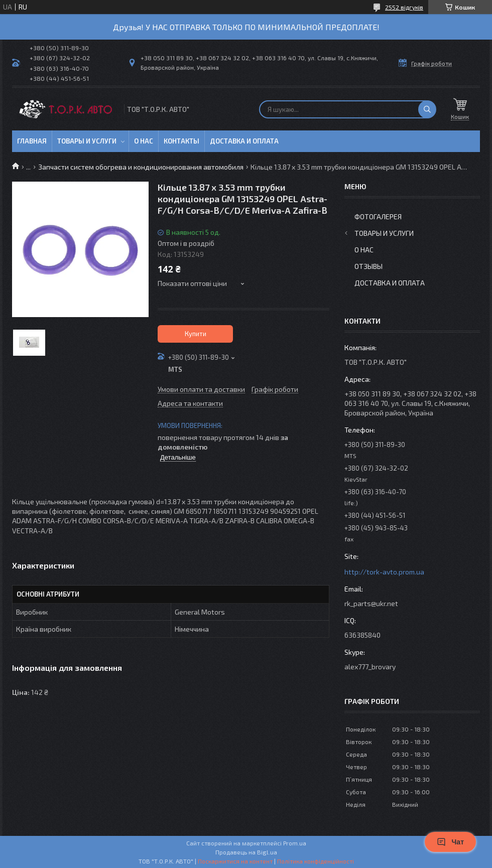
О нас (144, 141)
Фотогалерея (378, 216)
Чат (450, 842)
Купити (196, 334)
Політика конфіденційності (316, 861)
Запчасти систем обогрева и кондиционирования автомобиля (141, 167)
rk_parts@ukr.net (371, 603)
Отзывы (368, 266)
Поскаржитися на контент (235, 861)
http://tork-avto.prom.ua (384, 572)
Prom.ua (295, 843)
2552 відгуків (404, 7)
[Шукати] (427, 109)
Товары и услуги (87, 141)
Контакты (181, 141)
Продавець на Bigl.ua (246, 852)
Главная (32, 141)
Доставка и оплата (244, 141)
